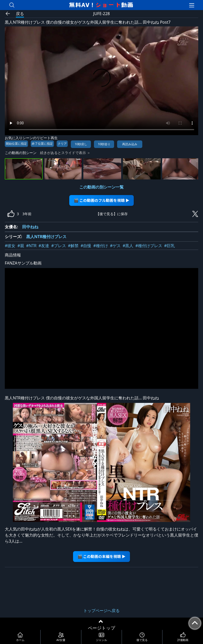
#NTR (31, 246)
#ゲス (115, 246)
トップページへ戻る (101, 611)
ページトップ (101, 628)
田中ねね (30, 227)
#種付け (100, 246)
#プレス (58, 246)
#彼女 (10, 246)
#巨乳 (170, 246)
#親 (21, 246)
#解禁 (73, 246)
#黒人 (128, 246)
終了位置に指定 (42, 144)
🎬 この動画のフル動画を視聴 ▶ (102, 200)
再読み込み (130, 144)
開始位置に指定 (16, 144)
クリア (62, 144)
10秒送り (104, 144)
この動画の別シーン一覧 (101, 187)
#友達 (44, 246)
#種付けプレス (149, 246)
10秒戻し (81, 144)
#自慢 (86, 246)
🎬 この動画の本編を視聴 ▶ (102, 556)
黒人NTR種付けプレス (46, 237)
